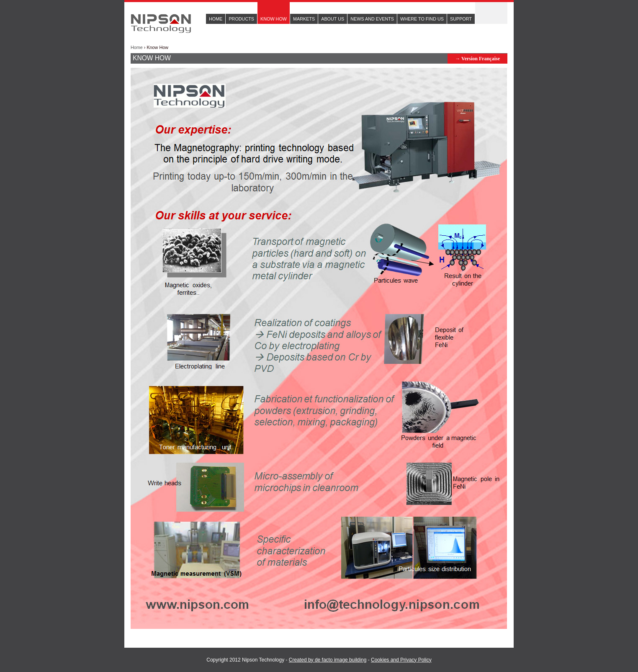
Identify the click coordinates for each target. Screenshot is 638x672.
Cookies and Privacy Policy (401, 660)
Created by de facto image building (328, 660)
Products (241, 19)
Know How (274, 19)
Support (461, 19)
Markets (304, 19)
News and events (372, 19)
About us (333, 19)
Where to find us (422, 19)
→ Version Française (477, 59)
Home (216, 19)
